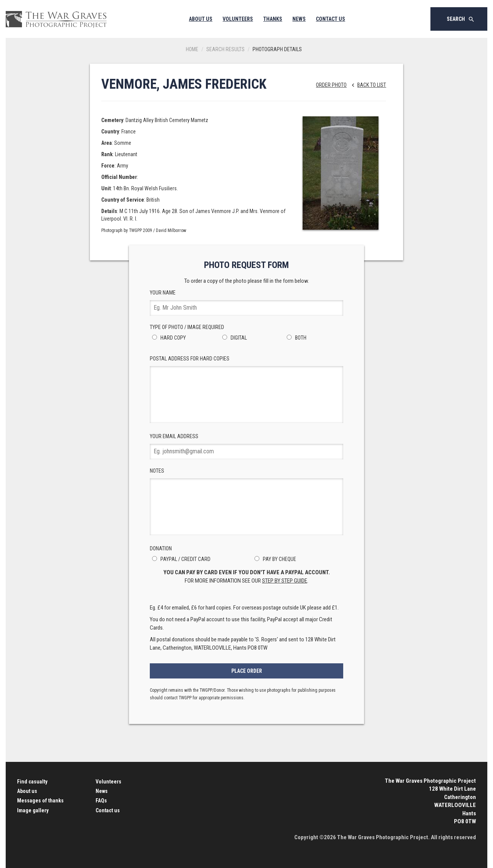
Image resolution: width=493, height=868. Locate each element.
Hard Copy (168, 338)
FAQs (101, 801)
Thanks (273, 19)
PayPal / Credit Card (180, 559)
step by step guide (285, 581)
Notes (246, 501)
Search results (225, 49)
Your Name (246, 303)
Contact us (108, 810)
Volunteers (238, 19)
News (299, 19)
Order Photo (331, 85)
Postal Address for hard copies (246, 389)
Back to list (367, 85)
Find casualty (32, 782)
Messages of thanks (40, 801)
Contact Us (330, 19)
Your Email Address (246, 446)
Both (295, 338)
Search (461, 19)
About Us (201, 19)
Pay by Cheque (274, 559)
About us (27, 791)
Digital (233, 338)
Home (192, 49)
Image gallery (33, 810)
